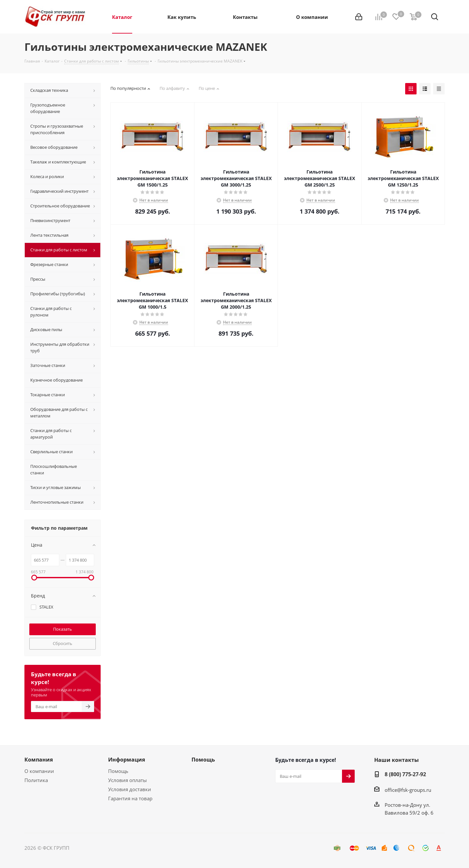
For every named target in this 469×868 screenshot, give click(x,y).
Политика (36, 780)
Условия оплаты (128, 780)
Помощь (118, 771)
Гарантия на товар (130, 798)
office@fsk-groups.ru (408, 790)
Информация (127, 760)
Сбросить (63, 643)
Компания (39, 760)
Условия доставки (130, 789)
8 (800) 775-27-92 (405, 774)
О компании (39, 771)
